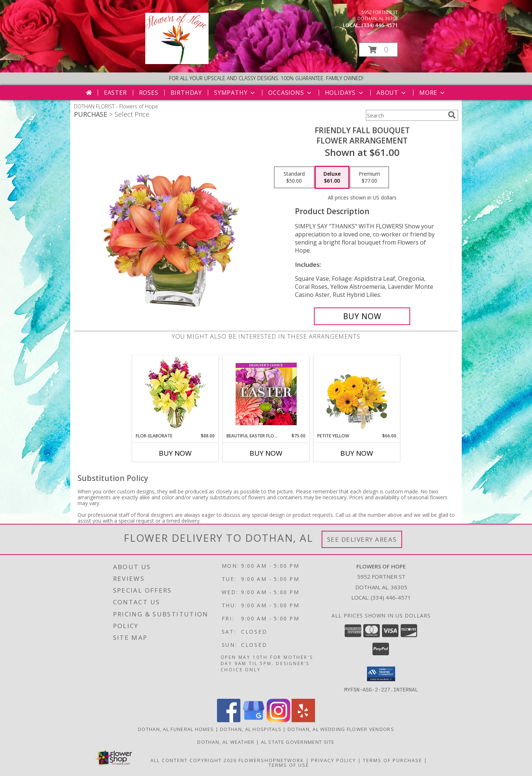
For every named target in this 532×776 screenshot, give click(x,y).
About (392, 93)
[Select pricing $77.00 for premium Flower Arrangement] (369, 178)
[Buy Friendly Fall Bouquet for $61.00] (362, 316)
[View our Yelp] (303, 720)
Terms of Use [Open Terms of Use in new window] (289, 765)
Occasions (290, 93)
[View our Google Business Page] (254, 720)
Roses (149, 93)
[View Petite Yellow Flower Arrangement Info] (357, 394)
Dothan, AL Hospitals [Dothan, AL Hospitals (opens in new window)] (251, 729)
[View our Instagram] (278, 720)
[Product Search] (405, 115)
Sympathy (235, 93)
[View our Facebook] (229, 720)
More (433, 93)
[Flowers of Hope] (177, 62)
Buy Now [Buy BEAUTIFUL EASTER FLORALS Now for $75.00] (266, 453)
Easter (115, 93)
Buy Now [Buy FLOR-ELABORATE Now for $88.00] (175, 453)
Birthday (186, 93)
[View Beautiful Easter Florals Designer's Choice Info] (266, 394)
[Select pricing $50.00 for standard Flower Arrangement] (294, 178)
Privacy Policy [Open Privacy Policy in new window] (334, 760)
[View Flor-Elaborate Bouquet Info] (175, 394)
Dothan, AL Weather (226, 742)
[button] (378, 50)
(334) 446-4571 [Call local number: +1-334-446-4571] (380, 25)
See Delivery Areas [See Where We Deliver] (362, 539)
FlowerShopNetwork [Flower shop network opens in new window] (271, 760)
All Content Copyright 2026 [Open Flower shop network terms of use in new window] (194, 760)
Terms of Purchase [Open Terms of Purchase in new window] (393, 760)
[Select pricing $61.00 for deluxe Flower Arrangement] (332, 178)
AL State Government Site (298, 742)
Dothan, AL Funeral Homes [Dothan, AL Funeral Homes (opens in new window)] (176, 729)
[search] (452, 115)
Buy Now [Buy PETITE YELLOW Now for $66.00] (357, 453)
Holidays (345, 93)
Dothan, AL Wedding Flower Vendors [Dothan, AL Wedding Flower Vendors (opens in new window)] (341, 729)
